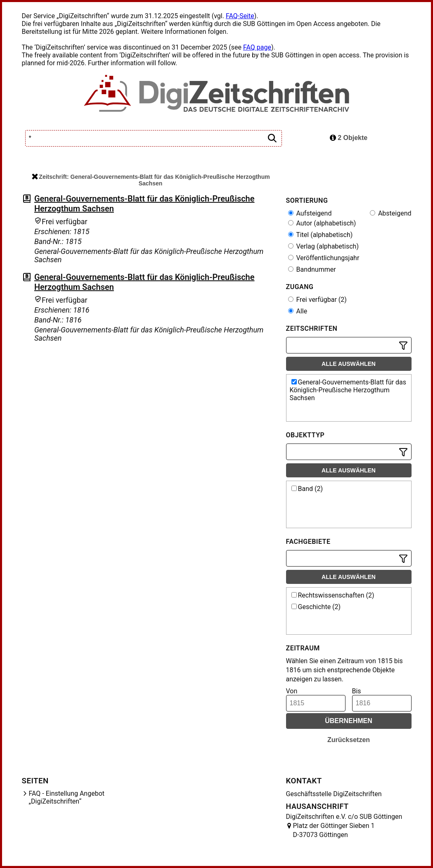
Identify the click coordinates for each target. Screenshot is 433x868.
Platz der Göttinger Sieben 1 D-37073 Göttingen (334, 830)
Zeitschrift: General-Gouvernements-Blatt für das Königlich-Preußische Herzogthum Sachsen (151, 180)
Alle (298, 311)
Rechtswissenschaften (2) (333, 595)
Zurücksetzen (349, 740)
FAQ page (257, 47)
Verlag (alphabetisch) (323, 246)
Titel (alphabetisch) (321, 235)
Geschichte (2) (316, 607)
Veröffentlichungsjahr (324, 258)
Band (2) (307, 489)
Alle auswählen (349, 364)
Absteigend (391, 213)
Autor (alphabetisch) (322, 223)
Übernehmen (349, 721)
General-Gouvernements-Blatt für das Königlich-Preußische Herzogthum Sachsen (348, 390)
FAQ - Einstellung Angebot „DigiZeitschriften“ (67, 797)
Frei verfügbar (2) (317, 300)
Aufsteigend (310, 213)
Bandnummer (312, 269)
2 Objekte (349, 138)
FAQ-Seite (240, 16)
